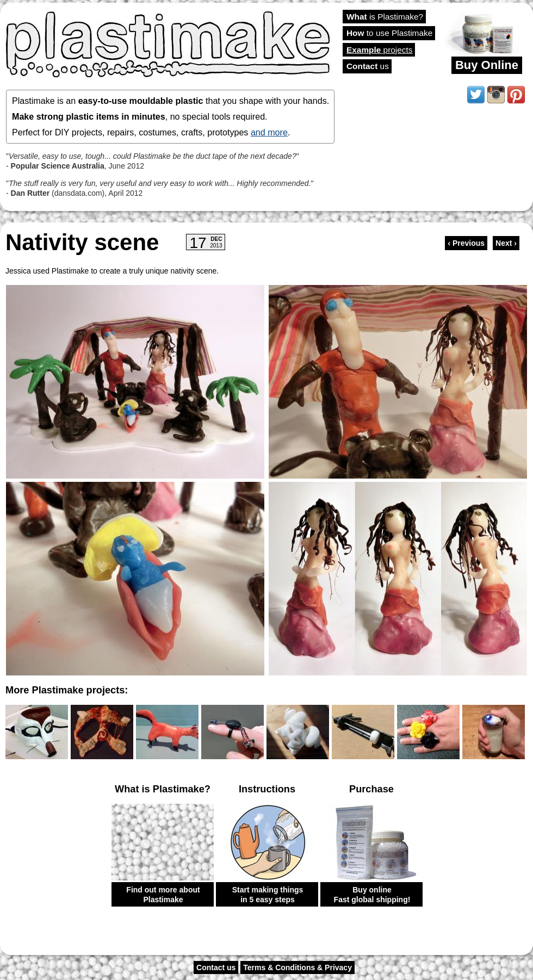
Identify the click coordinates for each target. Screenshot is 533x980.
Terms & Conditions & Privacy (298, 967)
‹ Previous (466, 243)
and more (269, 132)
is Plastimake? (385, 17)
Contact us (216, 967)
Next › (506, 243)
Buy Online (487, 65)
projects (379, 50)
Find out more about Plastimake (163, 895)
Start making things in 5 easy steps (268, 895)
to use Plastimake (389, 33)
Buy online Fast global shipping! (372, 895)
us (368, 66)
